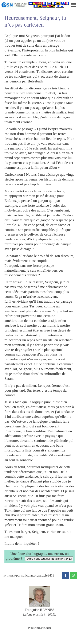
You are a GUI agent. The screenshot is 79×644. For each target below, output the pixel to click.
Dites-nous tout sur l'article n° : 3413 (49, 559)
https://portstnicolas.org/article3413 (29, 575)
